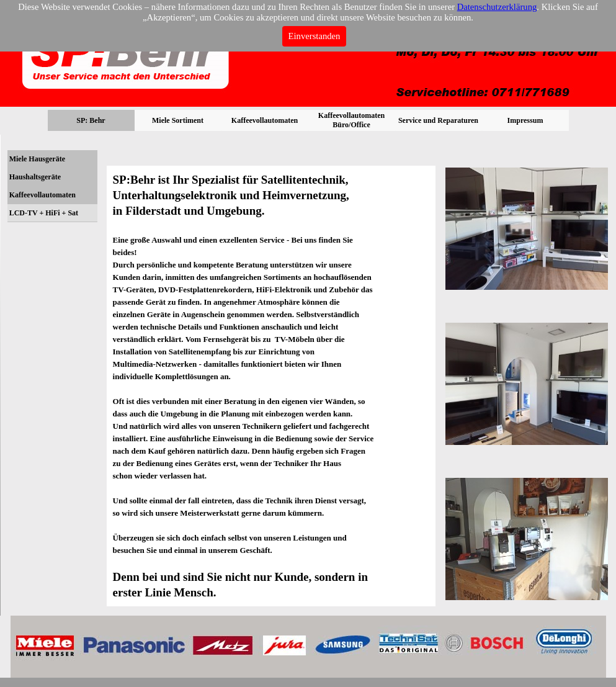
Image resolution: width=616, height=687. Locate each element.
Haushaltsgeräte (35, 177)
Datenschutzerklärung (497, 7)
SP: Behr (91, 120)
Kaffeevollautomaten (42, 195)
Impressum (525, 120)
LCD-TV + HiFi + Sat (44, 213)
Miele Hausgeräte (37, 159)
